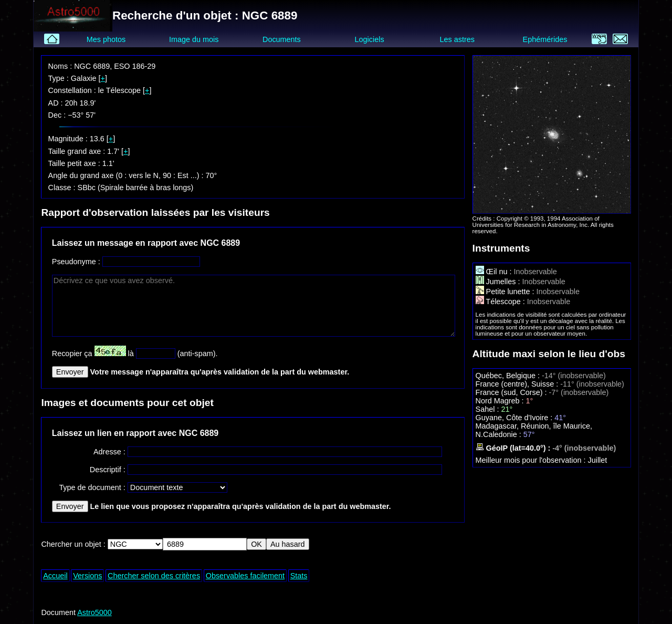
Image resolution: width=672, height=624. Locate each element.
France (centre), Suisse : (518, 384)
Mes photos (106, 39)
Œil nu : (495, 272)
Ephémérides (545, 39)
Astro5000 (94, 612)
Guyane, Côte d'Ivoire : (515, 418)
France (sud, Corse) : (512, 392)
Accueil (55, 576)
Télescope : (501, 301)
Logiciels (370, 39)
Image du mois (194, 39)
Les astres (457, 39)
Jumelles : (499, 282)
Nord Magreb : (501, 401)
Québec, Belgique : (509, 376)
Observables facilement (245, 576)
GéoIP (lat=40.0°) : (514, 448)
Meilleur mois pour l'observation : (532, 460)
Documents (282, 39)
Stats (299, 576)
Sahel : (489, 409)
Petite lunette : (506, 292)
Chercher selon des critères (154, 576)
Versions (87, 576)
